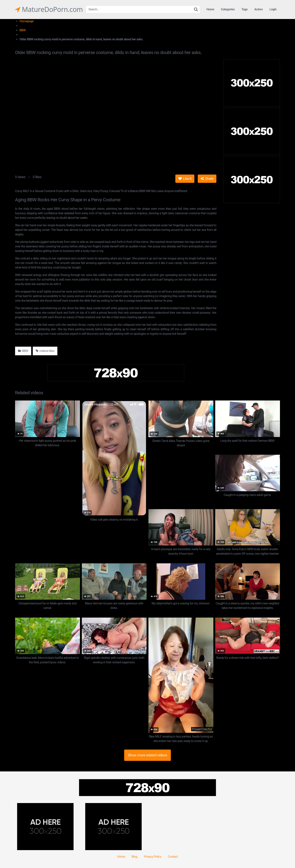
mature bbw (45, 351)
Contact (173, 857)
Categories (228, 9)
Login (273, 9)
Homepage (27, 21)
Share (207, 179)
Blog (135, 857)
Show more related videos (148, 755)
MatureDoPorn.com (49, 9)
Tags (244, 9)
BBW (23, 30)
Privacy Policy (153, 857)
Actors (259, 9)
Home (210, 9)
